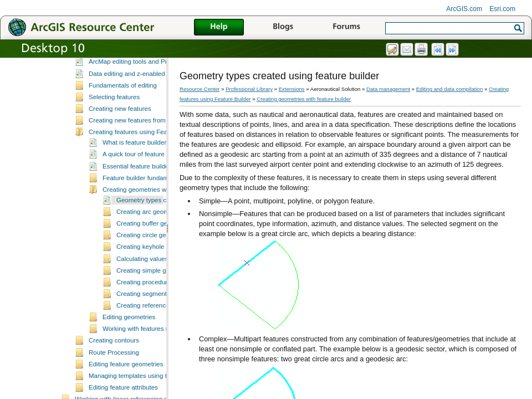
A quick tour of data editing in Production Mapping (159, 62)
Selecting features (114, 120)
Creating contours (114, 364)
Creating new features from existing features (151, 144)
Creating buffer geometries (154, 247)
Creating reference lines (150, 329)
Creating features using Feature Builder (144, 155)
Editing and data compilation (450, 89)
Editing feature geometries (126, 387)
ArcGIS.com (464, 9)
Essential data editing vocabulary (135, 73)
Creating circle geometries (154, 258)
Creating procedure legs (150, 305)
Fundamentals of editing (123, 109)
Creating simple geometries (155, 294)
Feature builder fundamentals (144, 201)
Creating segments (143, 317)
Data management (388, 89)
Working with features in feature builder (158, 352)
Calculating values (142, 282)
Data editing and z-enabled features (139, 97)
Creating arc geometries (150, 235)
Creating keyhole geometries (157, 270)
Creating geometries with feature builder (159, 213)
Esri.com (502, 9)
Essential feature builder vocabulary (153, 190)
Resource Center (200, 89)
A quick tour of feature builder (144, 177)
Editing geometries (129, 340)
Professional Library (249, 89)
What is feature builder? (136, 166)
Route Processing (114, 376)
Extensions (292, 89)
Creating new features (120, 132)
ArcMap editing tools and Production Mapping (153, 85)
